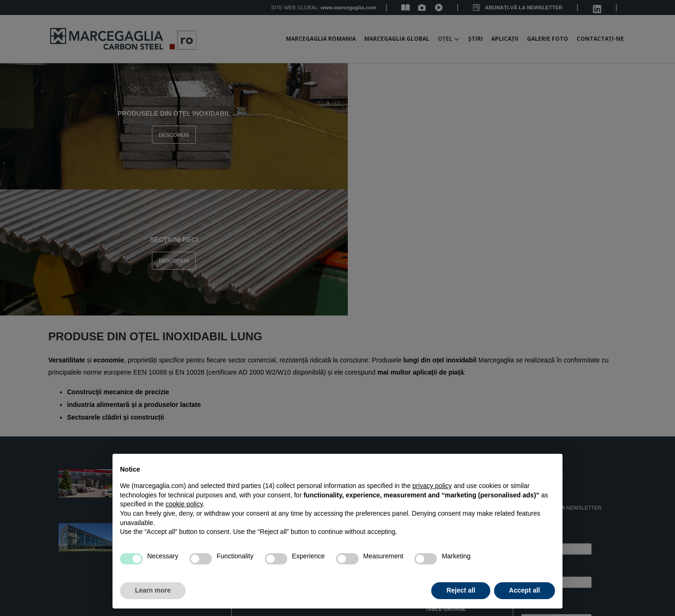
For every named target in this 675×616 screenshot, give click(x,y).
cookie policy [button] (184, 504)
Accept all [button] (525, 590)
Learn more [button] (153, 590)
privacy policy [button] (432, 486)
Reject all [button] (461, 590)
